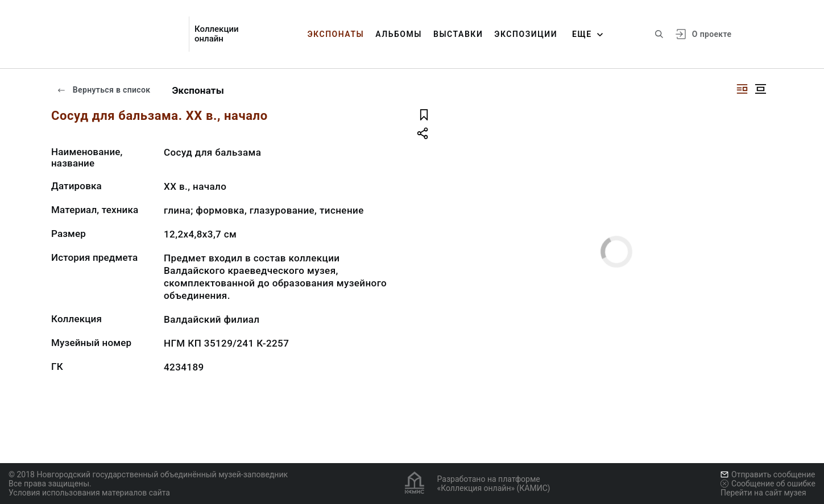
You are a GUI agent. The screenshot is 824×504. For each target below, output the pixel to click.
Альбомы (399, 34)
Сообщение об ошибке (768, 484)
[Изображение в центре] (760, 89)
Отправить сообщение (768, 474)
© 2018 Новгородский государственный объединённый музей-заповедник (148, 474)
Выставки (458, 34)
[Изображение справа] (742, 89)
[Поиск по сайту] (659, 34)
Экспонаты (336, 34)
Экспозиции (526, 34)
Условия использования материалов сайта (89, 493)
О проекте (712, 34)
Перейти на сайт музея (763, 493)
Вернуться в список (103, 90)
